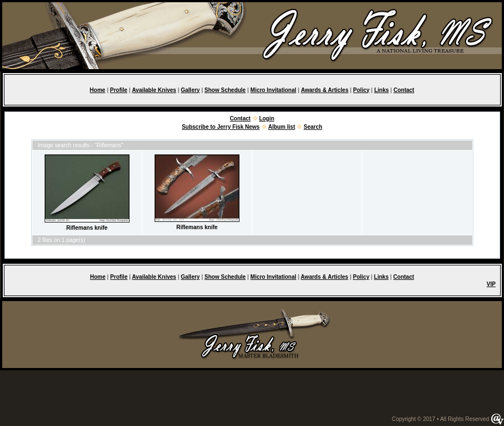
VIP (491, 284)
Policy (361, 90)
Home (98, 90)
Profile (119, 90)
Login (267, 118)
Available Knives (154, 90)
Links (381, 90)
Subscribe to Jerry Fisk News (221, 127)
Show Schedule (225, 90)
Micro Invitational (273, 90)
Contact (404, 90)
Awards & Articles (325, 90)
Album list (281, 127)
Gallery (190, 90)
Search (313, 127)
